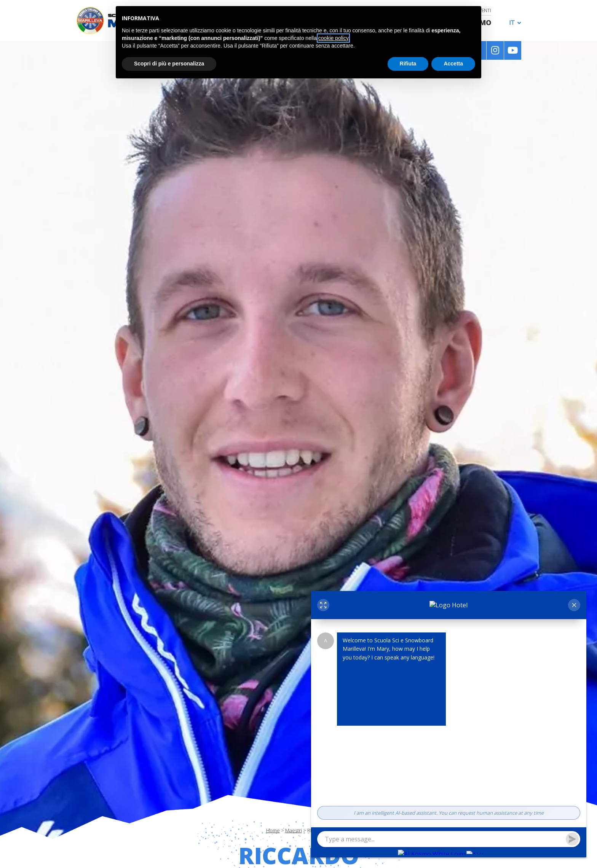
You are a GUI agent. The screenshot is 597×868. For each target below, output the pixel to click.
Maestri (294, 830)
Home (273, 830)
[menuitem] (513, 22)
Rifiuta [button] (408, 64)
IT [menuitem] (512, 23)
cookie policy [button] (333, 38)
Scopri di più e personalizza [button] (169, 64)
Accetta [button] (453, 64)
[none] (513, 22)
